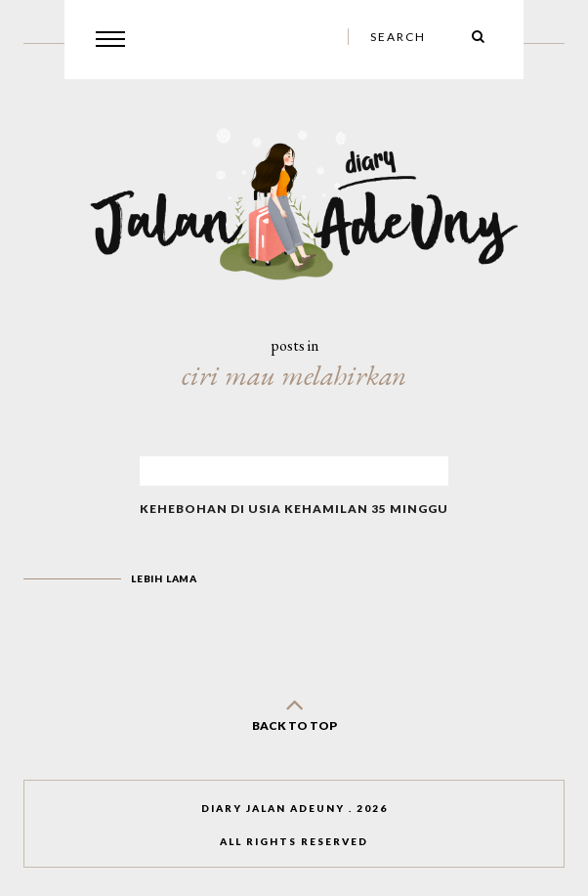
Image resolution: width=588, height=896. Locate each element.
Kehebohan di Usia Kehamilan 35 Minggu (294, 509)
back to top (294, 711)
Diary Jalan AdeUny (273, 808)
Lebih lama (164, 578)
